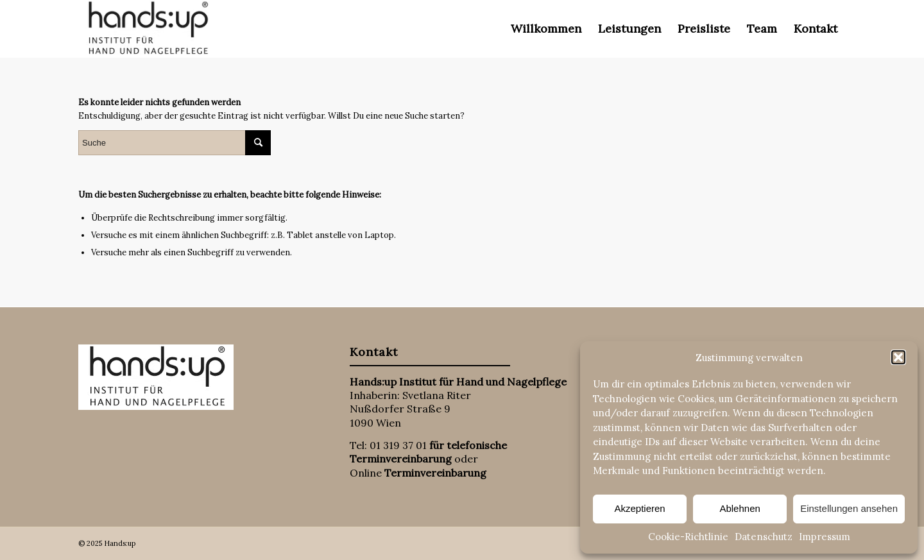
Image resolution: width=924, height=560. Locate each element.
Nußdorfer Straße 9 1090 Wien (400, 415)
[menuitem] (546, 29)
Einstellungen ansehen (849, 508)
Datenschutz (764, 537)
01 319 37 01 (398, 445)
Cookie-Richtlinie (688, 537)
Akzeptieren (639, 508)
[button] (898, 357)
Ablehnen (740, 508)
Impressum (825, 537)
